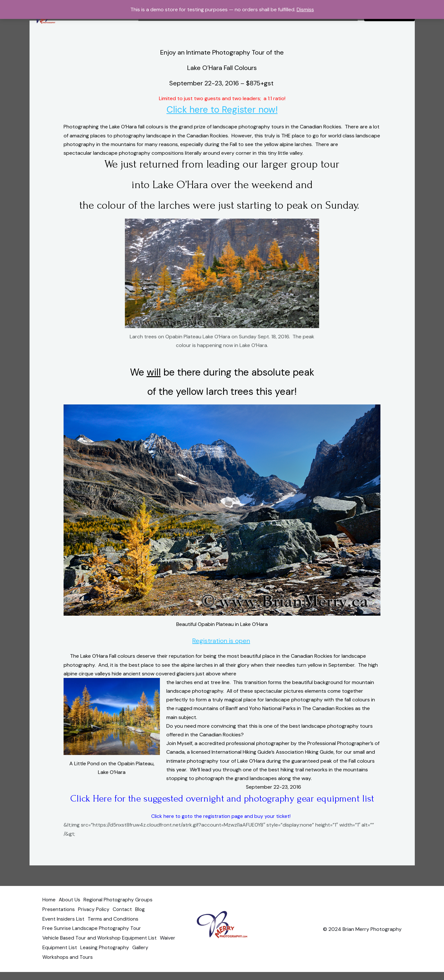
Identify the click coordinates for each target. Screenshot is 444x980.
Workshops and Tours (68, 966)
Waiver (50, 957)
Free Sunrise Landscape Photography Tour (93, 940)
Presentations (59, 922)
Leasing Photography (128, 957)
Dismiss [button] (305, 9)
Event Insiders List (64, 931)
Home (49, 914)
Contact (127, 922)
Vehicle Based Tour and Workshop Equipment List (101, 949)
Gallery (166, 957)
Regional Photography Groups (123, 914)
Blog (147, 922)
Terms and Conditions (115, 931)
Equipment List (80, 957)
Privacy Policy (96, 922)
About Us (72, 914)
